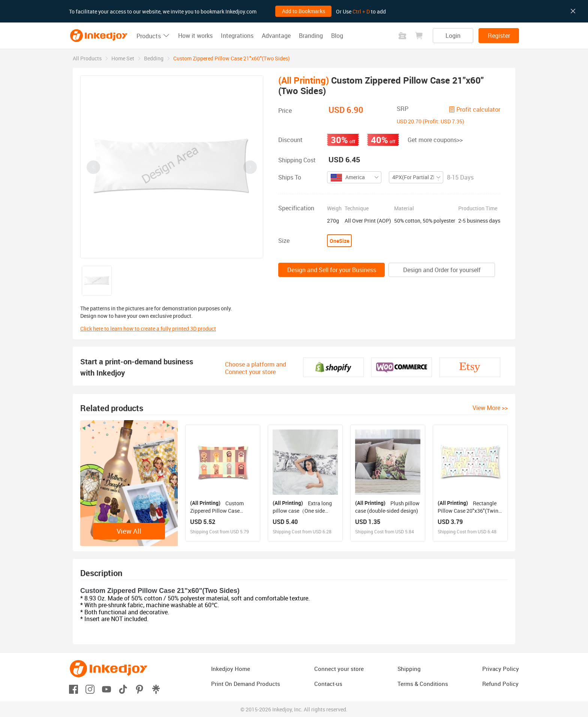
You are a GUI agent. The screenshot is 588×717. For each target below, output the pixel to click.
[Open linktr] (156, 689)
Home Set (123, 58)
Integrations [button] (237, 36)
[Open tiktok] (123, 689)
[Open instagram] (90, 689)
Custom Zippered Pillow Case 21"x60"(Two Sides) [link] (232, 58)
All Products (87, 58)
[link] (87, 58)
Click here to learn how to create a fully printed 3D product (148, 329)
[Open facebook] (73, 689)
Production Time (478, 208)
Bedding (154, 58)
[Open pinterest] (139, 689)
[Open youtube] (106, 689)
